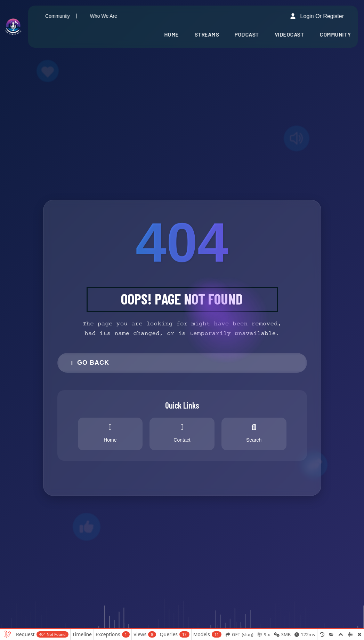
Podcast (247, 34)
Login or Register (317, 16)
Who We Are (104, 16)
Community (335, 34)
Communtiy (58, 16)
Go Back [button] (90, 363)
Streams (207, 34)
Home (171, 34)
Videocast (289, 34)
